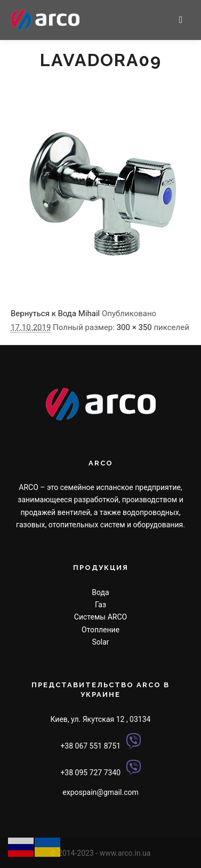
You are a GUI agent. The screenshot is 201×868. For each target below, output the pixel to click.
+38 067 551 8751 (90, 746)
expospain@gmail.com (100, 792)
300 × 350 (134, 327)
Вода (100, 592)
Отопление (100, 630)
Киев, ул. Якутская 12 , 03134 (101, 719)
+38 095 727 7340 (90, 772)
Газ (100, 605)
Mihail (89, 314)
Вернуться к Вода (43, 314)
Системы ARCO (100, 617)
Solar (100, 642)
